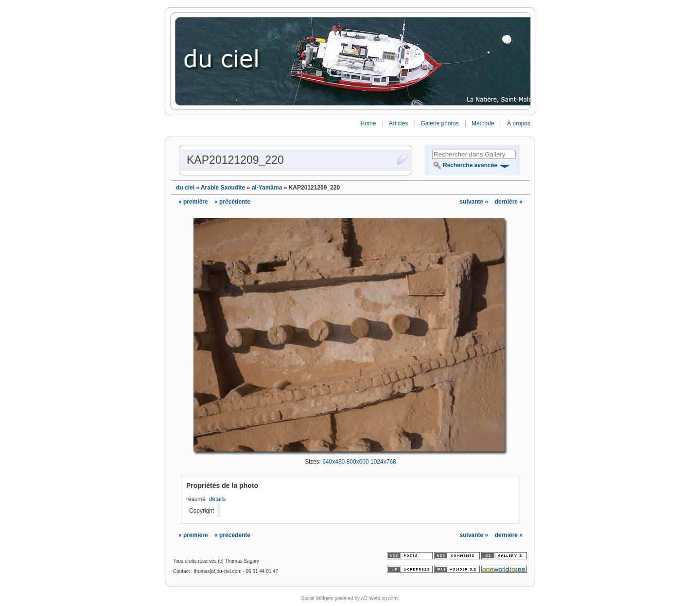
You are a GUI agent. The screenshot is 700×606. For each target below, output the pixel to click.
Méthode (483, 123)
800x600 (358, 462)
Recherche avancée (470, 165)
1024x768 (383, 462)
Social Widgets (317, 598)
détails (218, 499)
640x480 (333, 462)
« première (193, 202)
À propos (519, 123)
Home (368, 123)
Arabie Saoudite (223, 188)
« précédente (232, 202)
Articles (398, 123)
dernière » (509, 202)
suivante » (475, 202)
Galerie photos (440, 123)
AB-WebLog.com (379, 598)
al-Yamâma (267, 188)
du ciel (185, 188)
